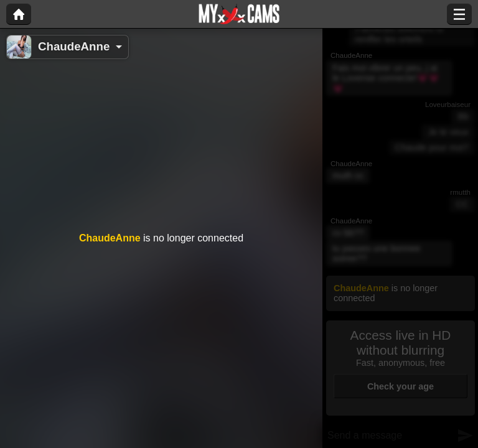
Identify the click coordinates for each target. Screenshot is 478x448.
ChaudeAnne (74, 46)
